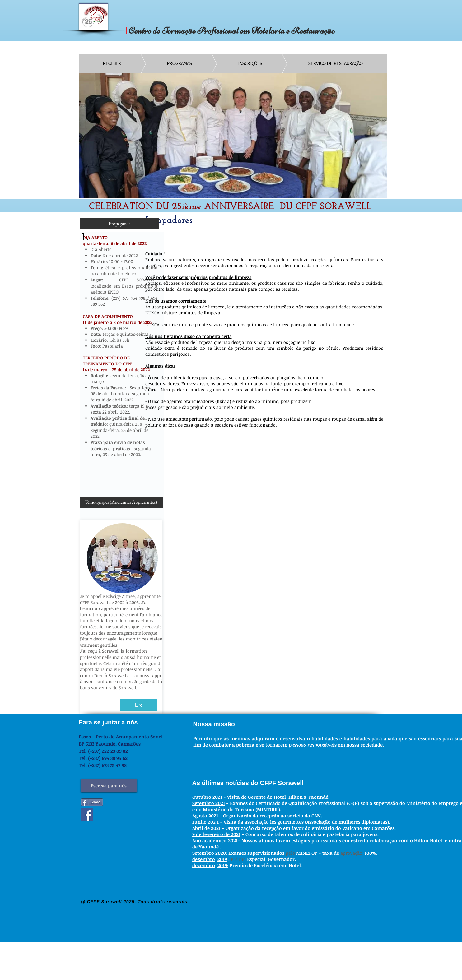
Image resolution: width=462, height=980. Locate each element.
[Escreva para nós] (109, 786)
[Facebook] (87, 814)
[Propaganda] (120, 224)
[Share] (92, 802)
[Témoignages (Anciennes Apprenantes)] (121, 502)
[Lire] (139, 705)
